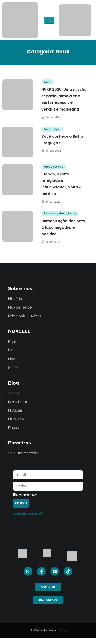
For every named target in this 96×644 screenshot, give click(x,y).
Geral (48, 82)
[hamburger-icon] (49, 20)
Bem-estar (51, 213)
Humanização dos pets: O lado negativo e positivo (64, 228)
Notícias (58, 167)
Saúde (72, 213)
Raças (56, 129)
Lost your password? (27, 513)
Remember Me (25, 495)
